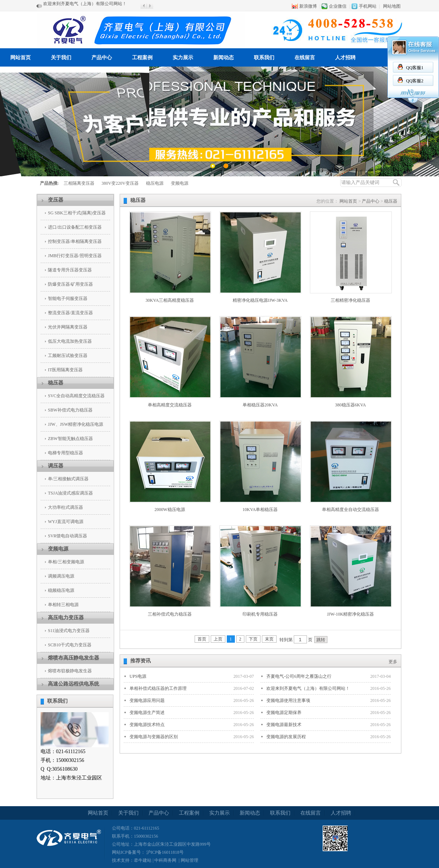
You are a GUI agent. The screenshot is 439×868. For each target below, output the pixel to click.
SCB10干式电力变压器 (70, 645)
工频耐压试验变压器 (68, 356)
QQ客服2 (415, 81)
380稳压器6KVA (350, 405)
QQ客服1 (415, 68)
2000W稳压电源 (170, 510)
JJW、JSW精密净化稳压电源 (76, 424)
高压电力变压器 (66, 618)
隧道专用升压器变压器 (70, 270)
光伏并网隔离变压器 (68, 327)
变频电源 (180, 183)
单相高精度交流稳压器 (170, 405)
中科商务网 (165, 860)
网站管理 (190, 860)
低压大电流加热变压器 (70, 341)
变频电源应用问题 (147, 700)
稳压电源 (155, 183)
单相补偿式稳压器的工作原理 (158, 688)
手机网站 (368, 6)
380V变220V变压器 (120, 183)
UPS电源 (138, 676)
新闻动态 (224, 58)
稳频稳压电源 (61, 590)
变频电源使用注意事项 (288, 700)
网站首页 (20, 58)
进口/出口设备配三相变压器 (75, 227)
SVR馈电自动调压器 (67, 536)
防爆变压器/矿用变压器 (70, 284)
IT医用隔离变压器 (65, 370)
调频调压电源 (61, 576)
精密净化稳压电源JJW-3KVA (260, 300)
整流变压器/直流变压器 (70, 313)
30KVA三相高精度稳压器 (170, 300)
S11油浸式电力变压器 (69, 631)
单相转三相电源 (63, 605)
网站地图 (392, 6)
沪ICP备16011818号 (164, 852)
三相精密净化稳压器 (350, 300)
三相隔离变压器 (79, 183)
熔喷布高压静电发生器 (74, 658)
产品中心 (102, 58)
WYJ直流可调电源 (66, 522)
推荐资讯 (140, 661)
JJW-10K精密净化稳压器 (351, 614)
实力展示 (183, 58)
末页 (269, 639)
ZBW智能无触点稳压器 (70, 439)
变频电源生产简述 (147, 713)
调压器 (56, 466)
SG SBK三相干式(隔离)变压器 (77, 213)
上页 (218, 639)
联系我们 (264, 58)
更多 (393, 662)
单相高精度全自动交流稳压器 (350, 510)
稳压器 (56, 383)
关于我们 (61, 58)
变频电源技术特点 (147, 725)
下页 (253, 639)
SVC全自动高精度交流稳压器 (76, 396)
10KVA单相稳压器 (260, 510)
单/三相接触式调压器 (68, 479)
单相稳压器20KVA (260, 405)
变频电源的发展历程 (286, 737)
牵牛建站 (143, 860)
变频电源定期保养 (284, 713)
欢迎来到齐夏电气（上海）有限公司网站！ (85, 6)
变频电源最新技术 (284, 725)
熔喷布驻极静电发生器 (70, 671)
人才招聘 (345, 58)
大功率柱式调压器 (65, 507)
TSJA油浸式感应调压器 (70, 493)
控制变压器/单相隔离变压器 (75, 241)
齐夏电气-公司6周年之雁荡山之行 (299, 676)
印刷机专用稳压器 (260, 614)
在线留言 (305, 58)
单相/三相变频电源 (66, 562)
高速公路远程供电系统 (74, 684)
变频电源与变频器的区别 (154, 737)
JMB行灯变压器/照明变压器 (75, 256)
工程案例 (142, 58)
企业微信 (338, 6)
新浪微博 (308, 6)
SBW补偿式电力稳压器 (70, 410)
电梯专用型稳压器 (65, 453)
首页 (202, 639)
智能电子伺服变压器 (68, 298)
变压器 (56, 200)
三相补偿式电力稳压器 (170, 614)
